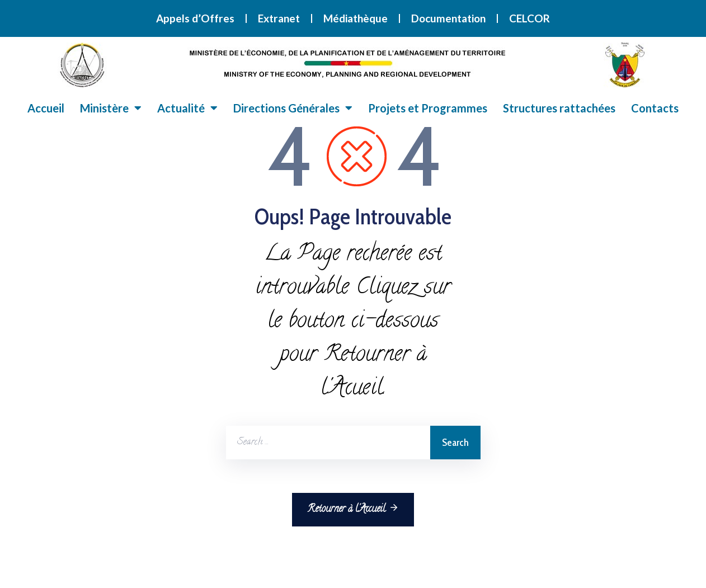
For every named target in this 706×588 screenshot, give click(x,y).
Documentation (448, 18)
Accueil (46, 108)
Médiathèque (356, 18)
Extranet (279, 18)
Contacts (655, 108)
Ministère (111, 108)
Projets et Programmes (428, 108)
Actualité (187, 108)
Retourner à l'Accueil (353, 509)
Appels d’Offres (195, 18)
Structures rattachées (559, 108)
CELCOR (529, 18)
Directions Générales (293, 108)
